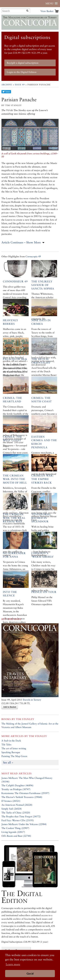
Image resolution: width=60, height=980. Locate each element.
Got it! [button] (30, 974)
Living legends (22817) (13, 832)
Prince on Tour (44, 592)
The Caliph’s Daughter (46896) (17, 785)
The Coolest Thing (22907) (15, 828)
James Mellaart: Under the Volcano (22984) (24, 824)
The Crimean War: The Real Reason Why (14, 518)
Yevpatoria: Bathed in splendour (41, 518)
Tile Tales (6, 744)
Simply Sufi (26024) (12, 809)
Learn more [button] (13, 964)
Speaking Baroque (11, 752)
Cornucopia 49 (33, 256)
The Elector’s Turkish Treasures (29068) (22, 797)
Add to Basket (10, 707)
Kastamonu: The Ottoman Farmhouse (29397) (25, 793)
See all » (8, 762)
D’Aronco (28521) (11, 801)
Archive (7, 85)
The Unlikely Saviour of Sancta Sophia (43, 285)
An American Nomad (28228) (17, 805)
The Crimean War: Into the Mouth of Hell (15, 479)
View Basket (47, 11)
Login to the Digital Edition (22, 72)
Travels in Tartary (32, 700)
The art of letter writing (14, 748)
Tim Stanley (25, 719)
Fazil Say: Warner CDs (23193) (18, 820)
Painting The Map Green (14, 756)
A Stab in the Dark (11, 741)
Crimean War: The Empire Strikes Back (42, 479)
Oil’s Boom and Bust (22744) (16, 836)
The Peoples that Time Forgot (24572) (21, 816)
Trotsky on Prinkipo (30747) (16, 789)
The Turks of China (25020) (16, 813)
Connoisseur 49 (15, 281)
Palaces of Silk (15, 359)
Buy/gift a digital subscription (23, 63)
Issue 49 (20, 85)
